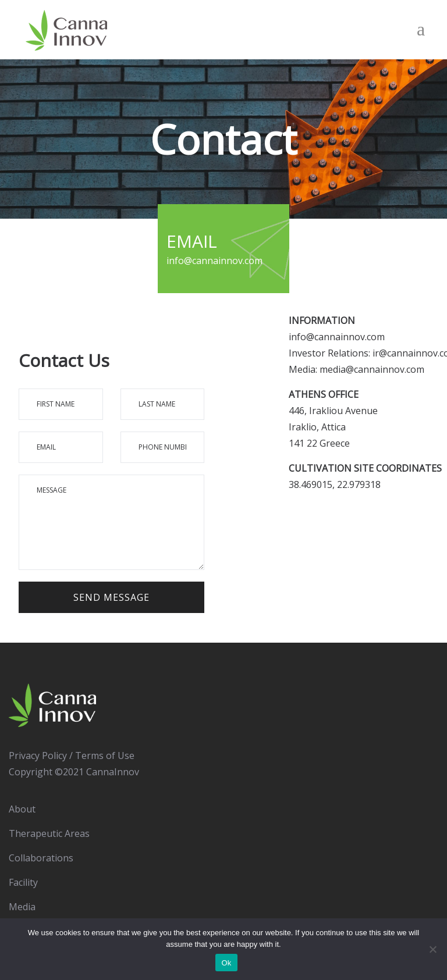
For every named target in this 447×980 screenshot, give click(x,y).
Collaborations (41, 858)
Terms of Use (105, 756)
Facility (23, 882)
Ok (226, 963)
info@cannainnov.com (337, 337)
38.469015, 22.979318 (335, 484)
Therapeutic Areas (49, 833)
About (22, 809)
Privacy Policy (38, 756)
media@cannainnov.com (372, 369)
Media (22, 907)
